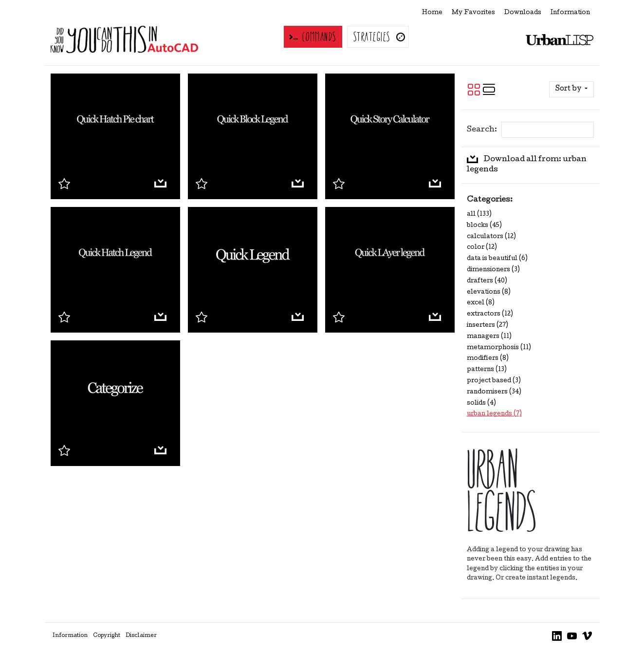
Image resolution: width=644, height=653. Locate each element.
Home (432, 13)
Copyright (107, 636)
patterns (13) (487, 370)
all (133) (479, 215)
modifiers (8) (488, 359)
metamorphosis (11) (499, 348)
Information (570, 13)
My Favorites (473, 13)
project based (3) (494, 381)
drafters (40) (487, 281)
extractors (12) (490, 314)
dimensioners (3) (493, 270)
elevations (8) (489, 292)
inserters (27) (488, 326)
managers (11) (489, 337)
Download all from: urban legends (527, 165)
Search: (481, 130)
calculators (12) (491, 237)
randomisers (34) (494, 392)
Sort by (569, 89)
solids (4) (481, 403)
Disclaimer (141, 636)
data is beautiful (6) (497, 259)
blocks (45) (484, 226)
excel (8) (481, 303)
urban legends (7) (494, 414)
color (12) (482, 248)
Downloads (523, 13)
